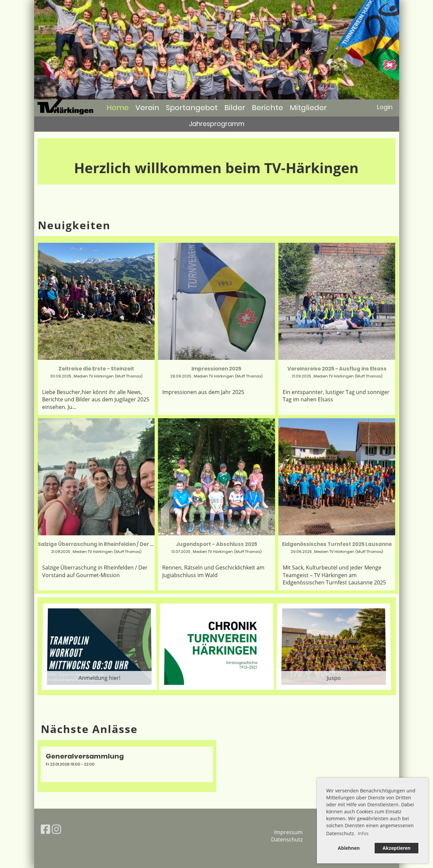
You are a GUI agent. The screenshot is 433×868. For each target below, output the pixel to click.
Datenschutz (287, 839)
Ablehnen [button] (349, 848)
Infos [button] (363, 833)
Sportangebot (192, 108)
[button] (127, 764)
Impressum (288, 832)
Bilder (235, 108)
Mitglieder (308, 108)
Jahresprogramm (217, 124)
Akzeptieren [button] (397, 848)
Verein (147, 108)
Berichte (267, 108)
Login (385, 107)
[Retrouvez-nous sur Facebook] (45, 829)
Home (118, 108)
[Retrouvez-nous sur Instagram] (56, 829)
